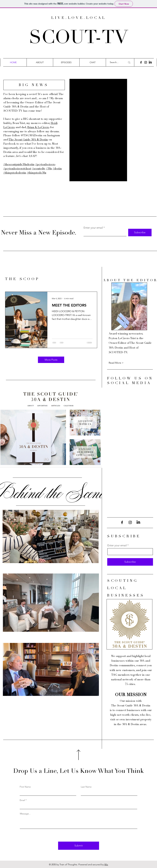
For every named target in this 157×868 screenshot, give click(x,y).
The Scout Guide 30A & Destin (28, 140)
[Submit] (79, 846)
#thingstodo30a (37, 173)
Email (22, 800)
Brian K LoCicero (38, 128)
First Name (25, 787)
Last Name (86, 787)
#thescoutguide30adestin (19, 165)
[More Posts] (51, 360)
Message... (25, 814)
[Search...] (116, 62)
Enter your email (93, 228)
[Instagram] (146, 62)
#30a (49, 169)
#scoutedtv (39, 169)
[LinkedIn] (150, 62)
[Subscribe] (140, 233)
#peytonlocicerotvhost (17, 169)
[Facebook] (141, 62)
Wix (106, 864)
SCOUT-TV (78, 39)
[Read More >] (120, 363)
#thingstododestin (15, 173)
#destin (57, 169)
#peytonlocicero (45, 165)
